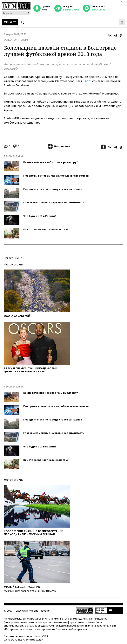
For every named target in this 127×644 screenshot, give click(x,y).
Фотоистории (14, 265)
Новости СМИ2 (13, 258)
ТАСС (87, 81)
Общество (10, 40)
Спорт (24, 40)
